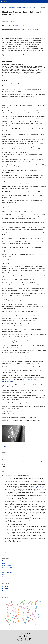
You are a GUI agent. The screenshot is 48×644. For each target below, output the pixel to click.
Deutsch (4, 561)
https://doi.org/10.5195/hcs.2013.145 (15, 26)
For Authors (5, 588)
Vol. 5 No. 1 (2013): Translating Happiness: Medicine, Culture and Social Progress (21, 7)
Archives (9, 6)
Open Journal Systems (8, 552)
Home (4, 6)
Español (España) (7, 565)
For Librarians (6, 591)
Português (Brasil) (7, 572)
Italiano (4, 570)
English (4, 563)
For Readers (5, 586)
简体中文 (5, 577)
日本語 (4, 575)
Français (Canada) (7, 568)
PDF (5, 447)
